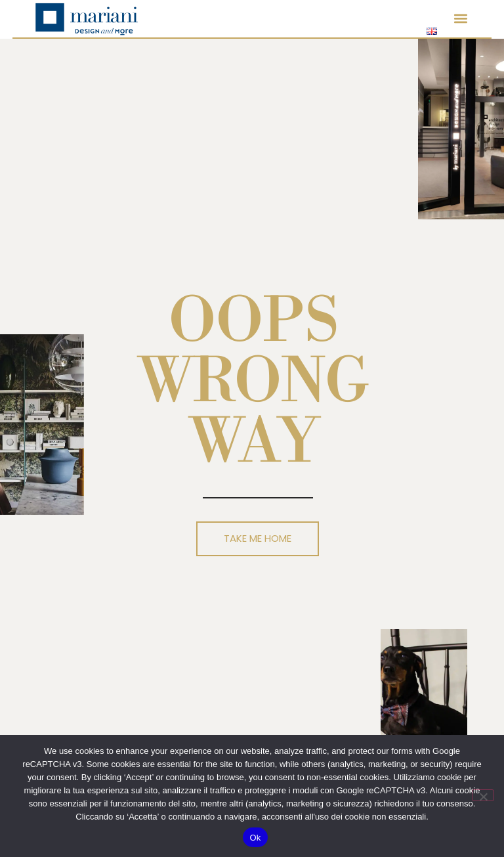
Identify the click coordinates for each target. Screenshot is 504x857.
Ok (255, 838)
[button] (460, 19)
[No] (483, 795)
